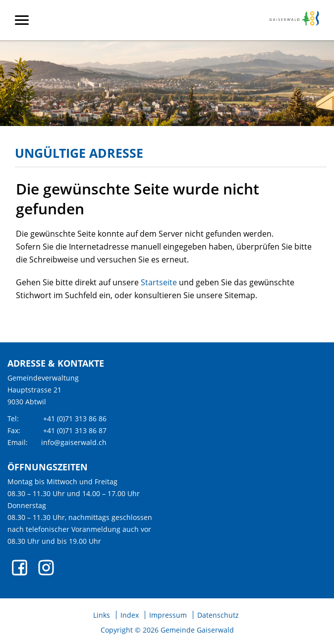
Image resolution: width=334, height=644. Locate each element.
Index (130, 615)
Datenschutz (218, 615)
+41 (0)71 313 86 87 (75, 430)
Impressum (168, 615)
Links (102, 615)
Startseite (159, 282)
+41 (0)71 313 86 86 (75, 419)
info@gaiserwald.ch (74, 442)
